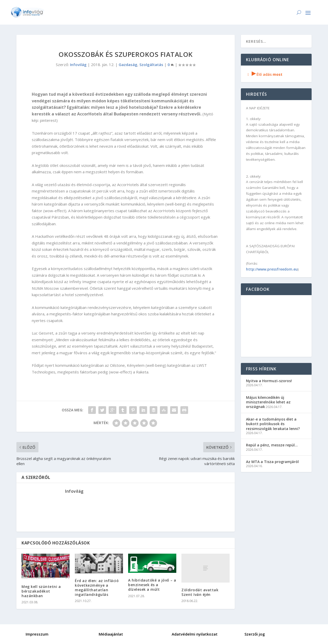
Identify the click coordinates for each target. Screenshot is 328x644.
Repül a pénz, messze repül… (272, 445)
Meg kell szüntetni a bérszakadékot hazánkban (41, 591)
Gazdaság (128, 65)
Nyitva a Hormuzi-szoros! (269, 381)
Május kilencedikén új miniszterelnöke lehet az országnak (268, 402)
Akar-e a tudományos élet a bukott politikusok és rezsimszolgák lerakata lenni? (273, 424)
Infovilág (78, 65)
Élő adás (264, 74)
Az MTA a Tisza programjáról (272, 462)
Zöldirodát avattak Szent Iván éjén (200, 592)
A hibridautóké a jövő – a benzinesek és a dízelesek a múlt (152, 585)
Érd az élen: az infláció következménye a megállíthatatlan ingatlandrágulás (97, 588)
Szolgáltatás (151, 65)
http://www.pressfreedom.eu (272, 269)
